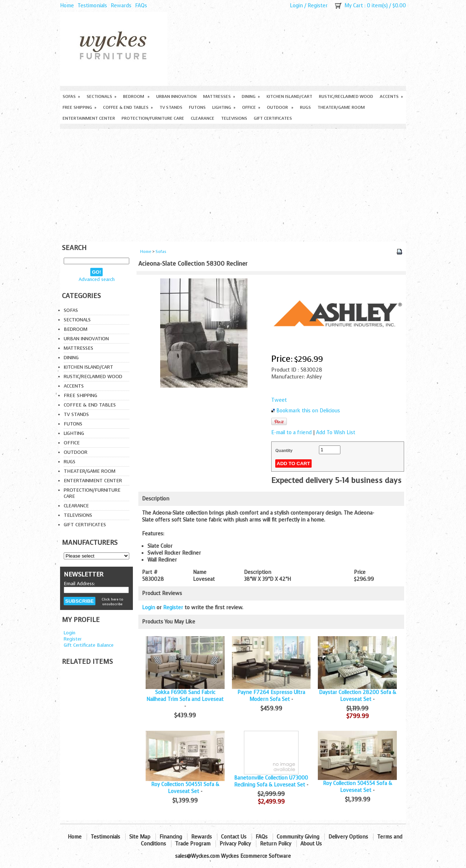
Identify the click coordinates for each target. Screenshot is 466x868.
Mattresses (219, 96)
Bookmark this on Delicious (308, 411)
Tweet (279, 400)
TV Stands (171, 107)
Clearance (203, 118)
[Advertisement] (233, 183)
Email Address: (79, 584)
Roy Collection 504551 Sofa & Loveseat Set (185, 788)
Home (67, 6)
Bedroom (136, 96)
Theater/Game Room (341, 107)
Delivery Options (348, 837)
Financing (171, 837)
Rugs (305, 107)
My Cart (354, 6)
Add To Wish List (336, 433)
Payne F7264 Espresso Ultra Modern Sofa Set (271, 696)
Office (251, 107)
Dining (251, 96)
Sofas (71, 96)
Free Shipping (80, 107)
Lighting (224, 107)
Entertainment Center (89, 118)
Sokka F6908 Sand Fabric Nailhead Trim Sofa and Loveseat (185, 696)
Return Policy (276, 844)
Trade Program (193, 844)
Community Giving (298, 837)
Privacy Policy (235, 844)
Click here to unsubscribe (112, 602)
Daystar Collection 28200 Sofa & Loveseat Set (358, 696)
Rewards (121, 6)
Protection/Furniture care (153, 118)
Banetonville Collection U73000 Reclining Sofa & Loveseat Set (271, 781)
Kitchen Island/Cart (289, 96)
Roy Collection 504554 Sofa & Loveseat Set (358, 787)
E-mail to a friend (291, 433)
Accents (391, 96)
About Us (311, 844)
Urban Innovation (176, 96)
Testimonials (92, 6)
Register (318, 6)
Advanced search (97, 279)
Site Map (140, 837)
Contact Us (234, 837)
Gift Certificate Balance (89, 645)
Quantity (284, 451)
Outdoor (280, 107)
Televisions (234, 118)
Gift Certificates (273, 118)
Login (296, 6)
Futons (197, 107)
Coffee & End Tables (128, 107)
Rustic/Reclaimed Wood (346, 96)
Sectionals (102, 96)
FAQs (141, 6)
